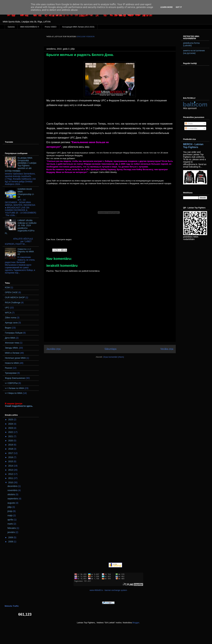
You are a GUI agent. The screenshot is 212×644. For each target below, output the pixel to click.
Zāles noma (11, 318)
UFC (7, 308)
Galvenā (11, 27)
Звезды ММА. (12, 348)
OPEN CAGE (11, 292)
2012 (11, 474)
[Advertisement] (21, 81)
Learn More (167, 7)
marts (11, 524)
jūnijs (10, 511)
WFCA (8, 313)
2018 (11, 449)
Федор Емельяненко (15, 378)
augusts (12, 503)
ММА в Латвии (12, 353)
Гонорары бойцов (14, 333)
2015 (11, 461)
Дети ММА (10, 338)
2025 (11, 420)
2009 (11, 537)
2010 (11, 482)
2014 (11, 466)
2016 (11, 457)
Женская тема (12, 343)
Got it (179, 7)
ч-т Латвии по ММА (14, 388)
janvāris (12, 532)
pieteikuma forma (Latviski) (191, 44)
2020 (11, 441)
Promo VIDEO (51, 27)
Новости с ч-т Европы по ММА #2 (26, 252)
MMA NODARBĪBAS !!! (30, 27)
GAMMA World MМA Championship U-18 (26, 193)
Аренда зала (11, 323)
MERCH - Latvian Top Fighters (193, 146)
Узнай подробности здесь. (19, 406)
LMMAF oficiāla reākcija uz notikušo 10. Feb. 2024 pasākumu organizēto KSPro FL (21, 227)
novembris (13, 490)
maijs (10, 515)
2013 (11, 470)
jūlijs (10, 507)
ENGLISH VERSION (86, 36)
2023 (11, 428)
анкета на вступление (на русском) (194, 52)
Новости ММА (12, 363)
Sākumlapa (110, 349)
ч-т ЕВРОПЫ (11, 383)
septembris (13, 499)
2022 (11, 432)
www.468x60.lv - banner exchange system (108, 590)
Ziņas (189, 124)
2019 (11, 445)
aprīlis (11, 520)
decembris (13, 486)
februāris (12, 528)
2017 (11, 453)
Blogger (136, 623)
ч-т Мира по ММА (14, 393)
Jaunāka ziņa (53, 349)
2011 (11, 478)
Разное (8, 368)
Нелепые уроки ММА (15, 358)
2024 (11, 424)
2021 (11, 436)
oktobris (12, 494)
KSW (7, 287)
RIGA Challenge (13, 302)
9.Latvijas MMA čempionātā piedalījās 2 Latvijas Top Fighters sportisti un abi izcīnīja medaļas (21, 164)
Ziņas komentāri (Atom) (114, 357)
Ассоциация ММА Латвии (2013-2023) (78, 27)
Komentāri (191, 128)
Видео (8, 328)
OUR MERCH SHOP (15, 297)
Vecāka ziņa (167, 349)
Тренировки (11, 373)
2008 (11, 542)
